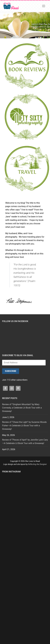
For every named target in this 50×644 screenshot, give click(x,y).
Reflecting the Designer (37, 464)
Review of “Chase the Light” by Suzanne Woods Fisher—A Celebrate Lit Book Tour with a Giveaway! (24, 426)
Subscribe (11, 371)
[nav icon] (44, 6)
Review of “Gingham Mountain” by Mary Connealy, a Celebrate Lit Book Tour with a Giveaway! (22, 408)
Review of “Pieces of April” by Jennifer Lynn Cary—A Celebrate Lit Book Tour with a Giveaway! (25, 442)
